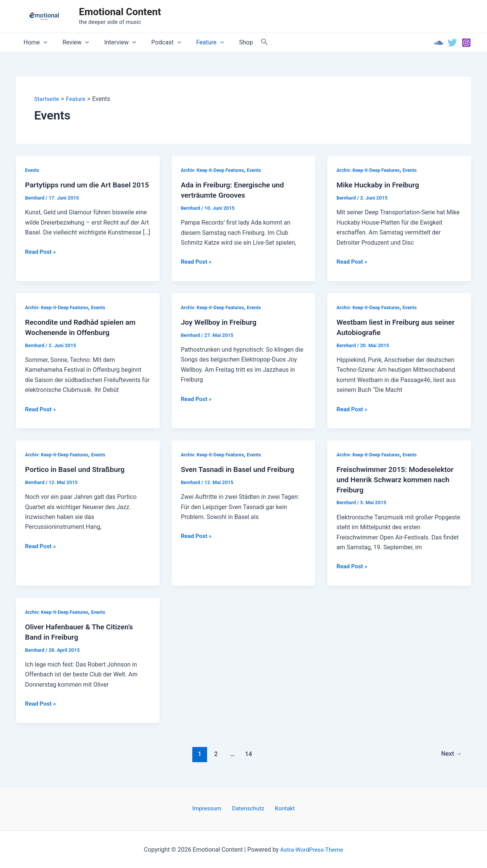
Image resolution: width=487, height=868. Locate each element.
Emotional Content (120, 12)
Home (34, 42)
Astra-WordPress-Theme (312, 849)
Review (71, 42)
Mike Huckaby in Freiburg (380, 185)
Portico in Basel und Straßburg (77, 469)
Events (32, 170)
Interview (113, 42)
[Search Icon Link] (246, 42)
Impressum (210, 807)
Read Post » (41, 262)
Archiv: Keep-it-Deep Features (214, 170)
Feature (196, 42)
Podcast (156, 42)
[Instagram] (466, 43)
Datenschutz (248, 807)
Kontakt (282, 807)
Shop (229, 42)
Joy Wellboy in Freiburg (221, 322)
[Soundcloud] (438, 43)
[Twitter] (452, 43)
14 (248, 753)
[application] (42, 42)
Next (451, 753)
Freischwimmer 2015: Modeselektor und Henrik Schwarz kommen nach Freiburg (398, 479)
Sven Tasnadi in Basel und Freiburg (240, 469)
